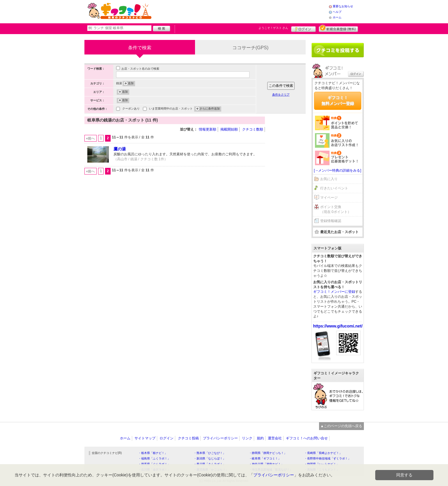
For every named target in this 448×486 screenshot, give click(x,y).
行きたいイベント (334, 188)
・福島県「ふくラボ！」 (154, 458)
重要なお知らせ (343, 6)
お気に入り (329, 179)
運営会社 (275, 438)
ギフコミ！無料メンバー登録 (338, 101)
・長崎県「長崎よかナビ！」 (323, 453)
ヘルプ (337, 12)
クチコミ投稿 (188, 438)
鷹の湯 (120, 149)
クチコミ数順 (253, 129)
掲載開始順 (229, 129)
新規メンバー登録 (338, 28)
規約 (260, 438)
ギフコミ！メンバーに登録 (334, 292)
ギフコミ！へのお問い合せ (307, 438)
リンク (247, 438)
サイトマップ (145, 438)
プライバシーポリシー (220, 438)
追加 (131, 84)
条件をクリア (281, 95)
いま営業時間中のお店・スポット (171, 109)
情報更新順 (208, 129)
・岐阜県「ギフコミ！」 (265, 458)
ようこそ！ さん (273, 28)
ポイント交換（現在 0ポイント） (336, 209)
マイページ (329, 198)
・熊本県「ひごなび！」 (210, 453)
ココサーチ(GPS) (250, 48)
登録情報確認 (331, 221)
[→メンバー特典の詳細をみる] (338, 170)
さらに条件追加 (210, 109)
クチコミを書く (338, 50)
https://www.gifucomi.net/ (338, 326)
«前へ (91, 138)
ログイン (303, 28)
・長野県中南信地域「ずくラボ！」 (327, 458)
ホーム (337, 17)
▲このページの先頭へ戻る (341, 426)
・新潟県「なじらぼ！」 (210, 458)
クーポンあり (131, 109)
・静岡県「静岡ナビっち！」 (268, 453)
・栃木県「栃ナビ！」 (153, 453)
